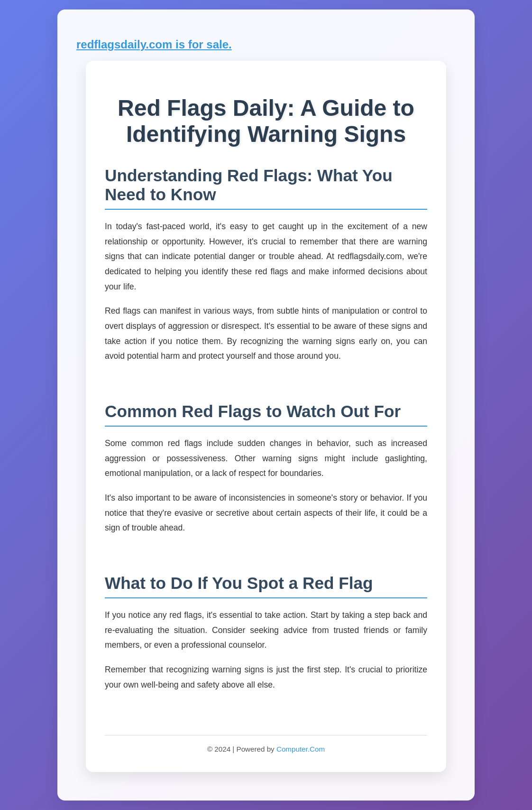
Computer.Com (301, 749)
